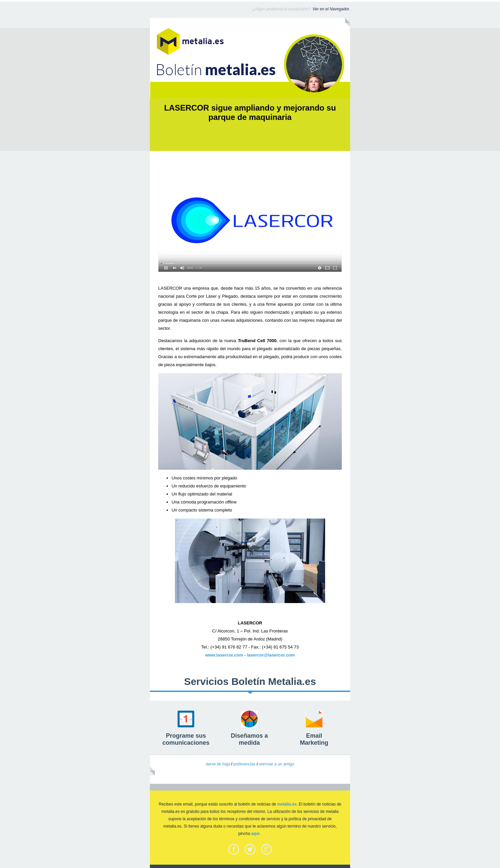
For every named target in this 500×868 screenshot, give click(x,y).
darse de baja (218, 764)
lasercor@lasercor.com (271, 655)
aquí (256, 834)
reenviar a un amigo (276, 764)
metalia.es (287, 804)
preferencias (244, 764)
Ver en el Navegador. (331, 9)
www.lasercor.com (224, 655)
